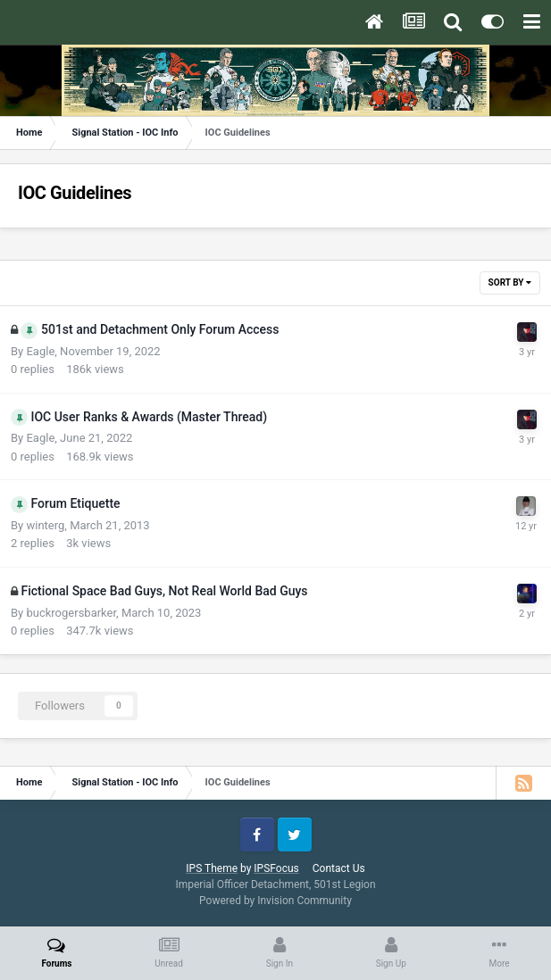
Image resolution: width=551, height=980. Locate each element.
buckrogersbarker (71, 613)
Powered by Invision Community (275, 901)
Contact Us (339, 868)
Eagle (40, 351)
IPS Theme (212, 868)
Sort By (510, 282)
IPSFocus (276, 868)
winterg (45, 525)
